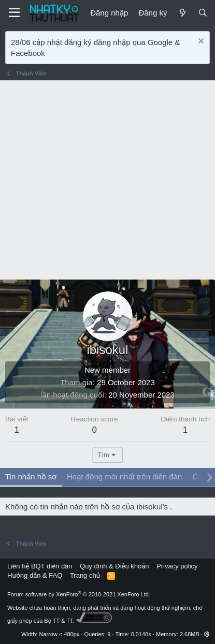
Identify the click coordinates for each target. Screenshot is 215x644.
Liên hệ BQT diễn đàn (40, 566)
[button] (207, 634)
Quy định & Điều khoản (114, 566)
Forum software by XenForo (79, 594)
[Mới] (182, 13)
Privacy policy (177, 566)
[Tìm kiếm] (203, 13)
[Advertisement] (107, 180)
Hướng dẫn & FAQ (35, 575)
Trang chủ (85, 575)
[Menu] (14, 13)
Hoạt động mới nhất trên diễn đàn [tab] (124, 477)
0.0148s (141, 634)
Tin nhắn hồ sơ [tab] (31, 477)
